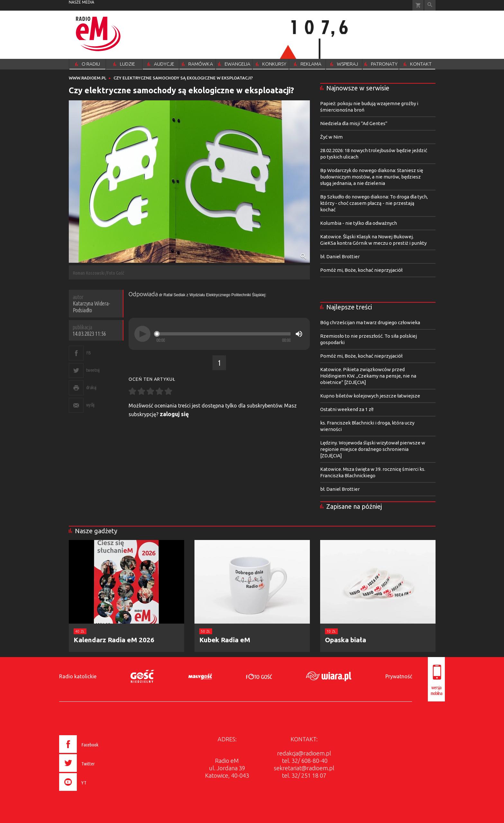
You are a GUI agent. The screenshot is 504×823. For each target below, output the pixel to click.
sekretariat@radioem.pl (304, 768)
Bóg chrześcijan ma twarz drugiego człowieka (370, 322)
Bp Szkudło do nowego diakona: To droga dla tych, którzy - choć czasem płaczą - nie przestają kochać (374, 203)
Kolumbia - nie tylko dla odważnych (359, 223)
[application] (219, 334)
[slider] (223, 334)
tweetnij (93, 370)
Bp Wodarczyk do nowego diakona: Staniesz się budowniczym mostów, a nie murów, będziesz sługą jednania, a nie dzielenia (372, 177)
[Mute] (299, 334)
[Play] (142, 334)
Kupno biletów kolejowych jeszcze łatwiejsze (370, 396)
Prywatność (399, 676)
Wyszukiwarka (430, 5)
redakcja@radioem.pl (304, 753)
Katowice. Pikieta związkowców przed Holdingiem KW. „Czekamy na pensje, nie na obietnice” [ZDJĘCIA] (368, 376)
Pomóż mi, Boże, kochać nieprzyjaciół (361, 270)
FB (89, 353)
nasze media (81, 2)
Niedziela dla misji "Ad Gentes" (354, 123)
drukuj (91, 387)
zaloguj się (174, 414)
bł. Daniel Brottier (340, 256)
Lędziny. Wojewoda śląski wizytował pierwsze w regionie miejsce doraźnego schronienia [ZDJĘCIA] (373, 449)
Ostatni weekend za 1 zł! (347, 409)
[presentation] (92, 792)
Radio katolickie (78, 676)
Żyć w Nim (331, 137)
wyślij (90, 405)
